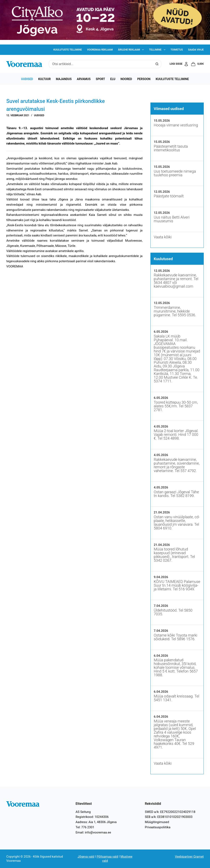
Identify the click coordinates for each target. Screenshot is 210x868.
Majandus (64, 79)
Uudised (27, 79)
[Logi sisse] (179, 64)
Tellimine (158, 50)
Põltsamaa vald (107, 857)
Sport (100, 79)
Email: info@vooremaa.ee (93, 832)
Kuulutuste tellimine (68, 50)
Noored (126, 79)
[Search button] (157, 64)
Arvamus (84, 79)
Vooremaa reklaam (100, 50)
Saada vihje (196, 50)
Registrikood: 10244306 (92, 817)
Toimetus (177, 50)
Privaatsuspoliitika (158, 827)
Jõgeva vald (86, 857)
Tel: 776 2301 (85, 827)
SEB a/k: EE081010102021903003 (169, 817)
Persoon (144, 79)
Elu (113, 79)
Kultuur (44, 79)
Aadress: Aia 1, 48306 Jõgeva (96, 822)
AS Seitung (83, 812)
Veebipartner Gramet (189, 857)
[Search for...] (101, 64)
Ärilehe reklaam (132, 50)
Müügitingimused (157, 822)
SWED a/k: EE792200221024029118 (170, 812)
